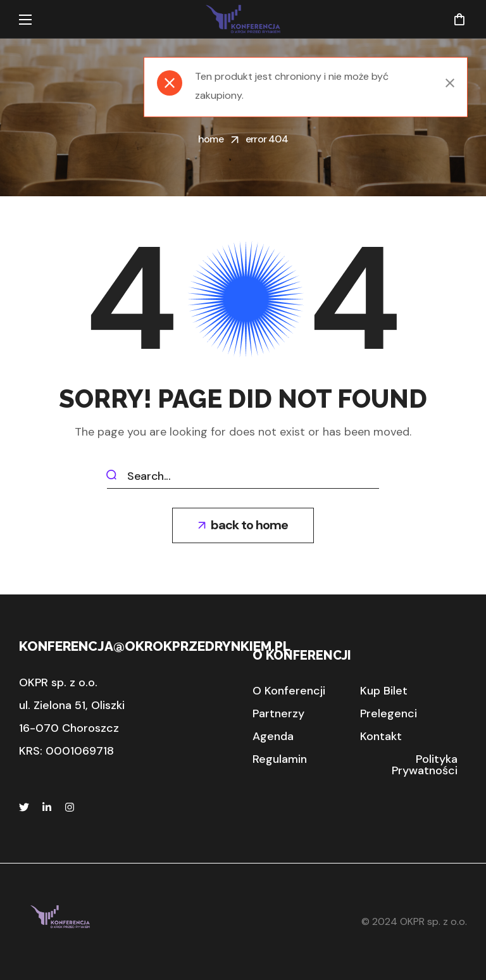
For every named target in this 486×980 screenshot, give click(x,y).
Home (211, 139)
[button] (459, 19)
